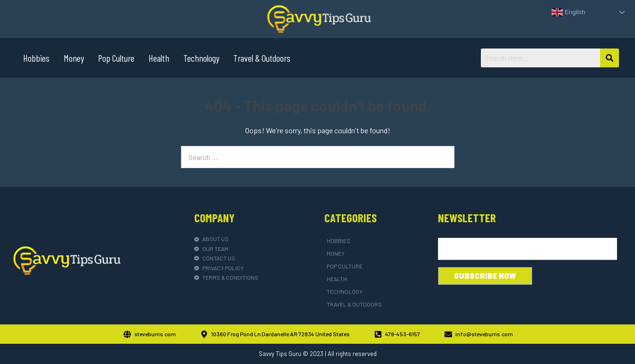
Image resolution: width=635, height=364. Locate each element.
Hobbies (36, 58)
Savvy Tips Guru (280, 354)
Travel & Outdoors (262, 58)
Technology (201, 58)
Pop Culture (116, 58)
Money (74, 58)
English (568, 12)
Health (159, 58)
